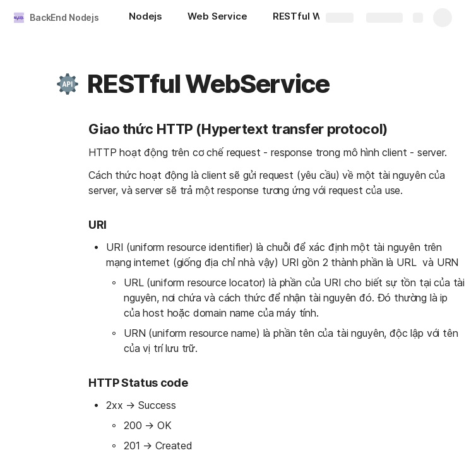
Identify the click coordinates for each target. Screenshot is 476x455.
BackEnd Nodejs (64, 17)
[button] (68, 84)
